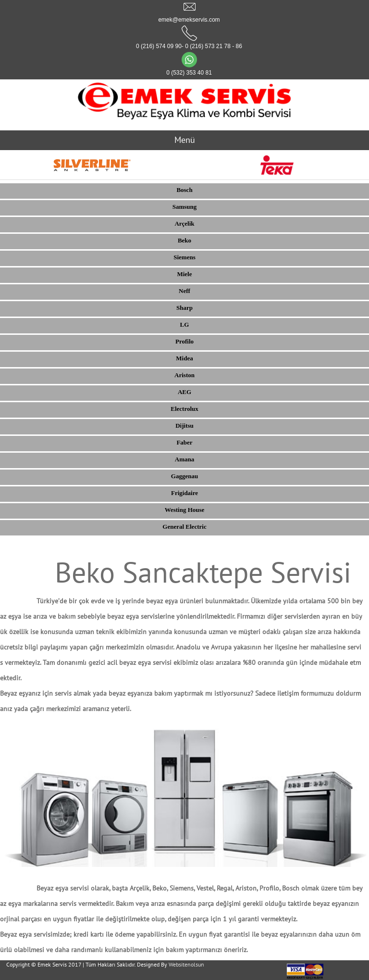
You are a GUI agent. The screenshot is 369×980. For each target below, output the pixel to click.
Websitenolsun (186, 964)
